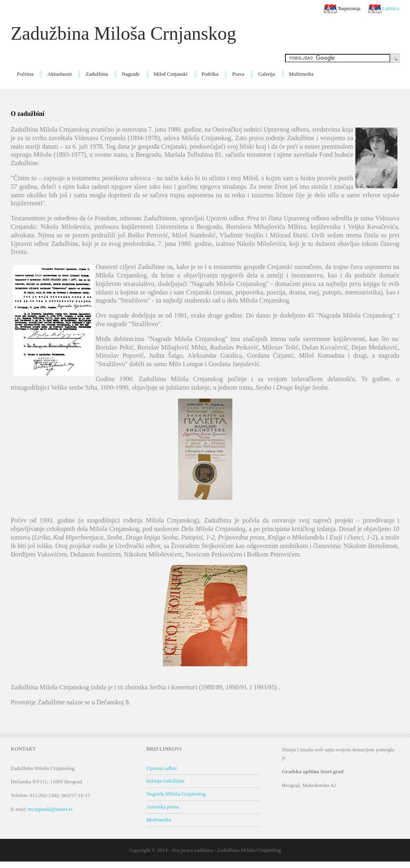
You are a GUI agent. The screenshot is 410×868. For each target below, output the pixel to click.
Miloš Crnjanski (170, 74)
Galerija (267, 74)
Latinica (384, 9)
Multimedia (301, 74)
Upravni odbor (162, 768)
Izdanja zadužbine (166, 781)
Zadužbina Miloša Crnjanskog (124, 33)
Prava (238, 74)
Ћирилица (342, 9)
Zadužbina (97, 74)
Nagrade (131, 74)
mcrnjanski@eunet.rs (50, 809)
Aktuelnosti (60, 74)
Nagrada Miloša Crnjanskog (176, 794)
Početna (25, 74)
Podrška (210, 74)
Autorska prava (163, 807)
